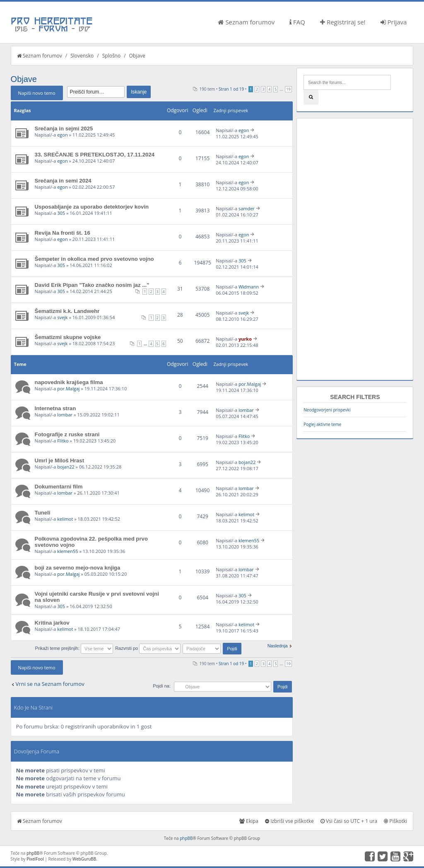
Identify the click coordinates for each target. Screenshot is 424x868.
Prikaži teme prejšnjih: (74, 648)
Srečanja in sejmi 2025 (64, 129)
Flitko (63, 441)
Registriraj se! (343, 22)
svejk (62, 317)
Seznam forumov (246, 22)
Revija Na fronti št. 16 (63, 233)
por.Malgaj (68, 388)
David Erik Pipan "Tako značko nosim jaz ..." (92, 285)
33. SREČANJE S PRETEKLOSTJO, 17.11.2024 (95, 155)
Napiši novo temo (37, 93)
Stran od (231, 89)
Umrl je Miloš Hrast (59, 460)
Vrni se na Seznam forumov (50, 684)
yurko (245, 339)
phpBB (186, 838)
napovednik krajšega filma (69, 382)
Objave (137, 56)
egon (63, 135)
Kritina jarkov (52, 623)
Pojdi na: (162, 686)
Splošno (111, 56)
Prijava (394, 22)
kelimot (65, 519)
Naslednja (278, 646)
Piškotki (395, 821)
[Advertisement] (355, 249)
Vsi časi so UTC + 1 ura (349, 821)
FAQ (297, 22)
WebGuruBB (84, 859)
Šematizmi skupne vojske (68, 337)
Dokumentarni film (59, 487)
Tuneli (43, 513)
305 (61, 213)
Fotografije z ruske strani (67, 434)
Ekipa (249, 821)
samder (247, 208)
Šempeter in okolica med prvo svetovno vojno (94, 259)
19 (288, 89)
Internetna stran (55, 408)
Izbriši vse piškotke (289, 821)
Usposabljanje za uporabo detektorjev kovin (92, 207)
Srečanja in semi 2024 (63, 181)
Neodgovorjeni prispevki (327, 410)
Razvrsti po (148, 648)
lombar (65, 415)
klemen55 (67, 551)
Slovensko (82, 56)
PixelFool (35, 859)
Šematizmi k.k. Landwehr (67, 311)
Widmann (249, 287)
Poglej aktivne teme (322, 424)
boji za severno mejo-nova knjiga (78, 568)
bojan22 (66, 467)
